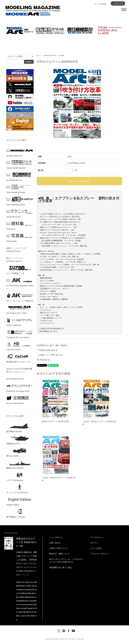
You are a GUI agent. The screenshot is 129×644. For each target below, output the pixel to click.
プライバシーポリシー (100, 554)
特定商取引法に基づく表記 (60, 567)
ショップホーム (56, 537)
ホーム (39, 55)
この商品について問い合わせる (50, 355)
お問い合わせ (55, 543)
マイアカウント (97, 537)
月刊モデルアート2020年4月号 (55, 421)
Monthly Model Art (50, 55)
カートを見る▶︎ (101, 4)
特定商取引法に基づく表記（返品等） (53, 345)
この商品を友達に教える (47, 350)
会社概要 (25, 575)
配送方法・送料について (59, 554)
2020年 (62, 55)
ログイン (94, 543)
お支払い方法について (59, 548)
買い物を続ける (43, 360)
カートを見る (96, 548)
